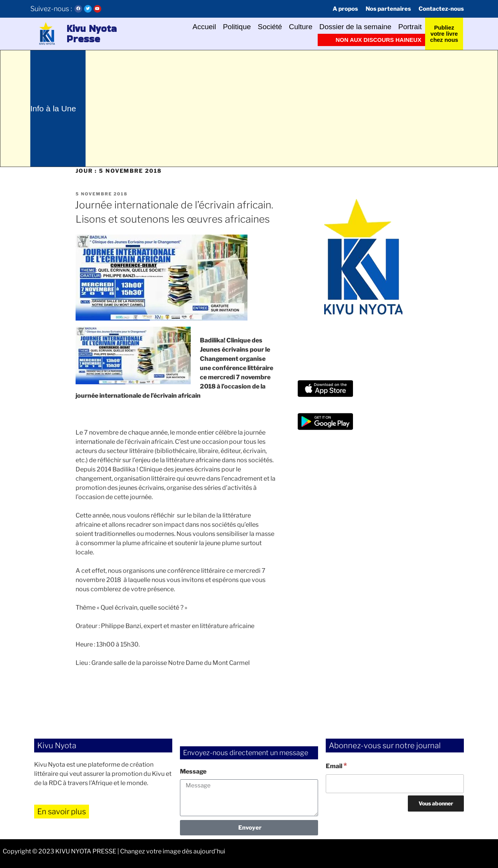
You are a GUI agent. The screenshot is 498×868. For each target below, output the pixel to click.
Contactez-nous (441, 9)
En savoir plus (62, 812)
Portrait (410, 27)
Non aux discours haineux (379, 40)
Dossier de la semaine (355, 27)
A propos (345, 9)
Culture (301, 27)
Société (270, 27)
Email (336, 765)
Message (193, 771)
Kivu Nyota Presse (92, 34)
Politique (237, 27)
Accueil (204, 27)
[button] (46, 34)
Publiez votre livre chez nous (444, 34)
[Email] (395, 784)
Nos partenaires (388, 9)
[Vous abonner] (436, 804)
